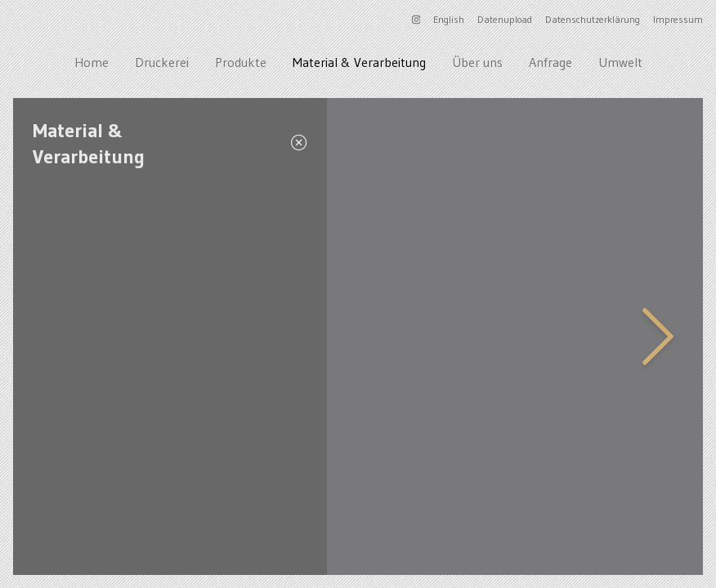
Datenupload (505, 19)
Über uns (477, 62)
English (449, 19)
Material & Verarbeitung (359, 62)
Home (92, 62)
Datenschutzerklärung (593, 19)
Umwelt (620, 62)
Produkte (241, 62)
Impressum (678, 19)
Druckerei (162, 62)
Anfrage (550, 62)
